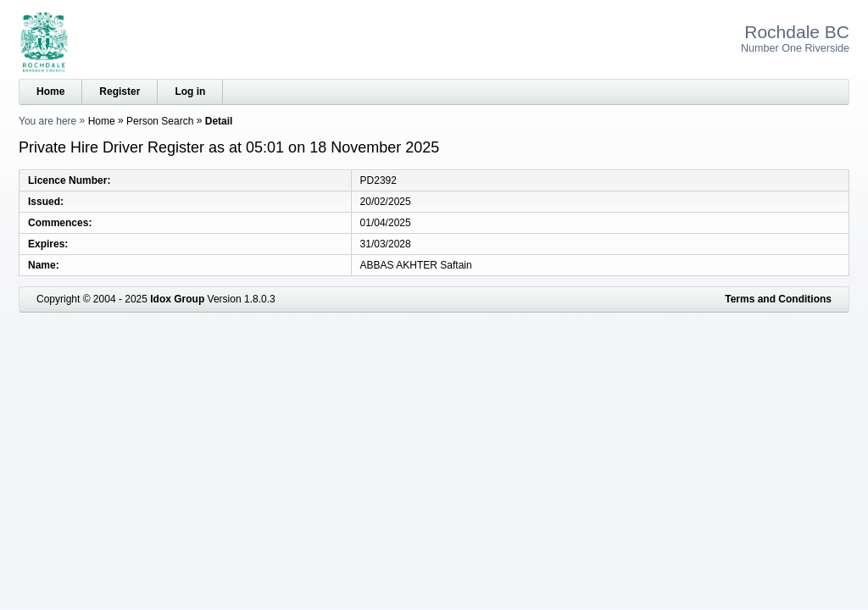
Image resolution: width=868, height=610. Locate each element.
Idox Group (177, 299)
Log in (190, 91)
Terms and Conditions (778, 299)
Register (120, 91)
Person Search (160, 121)
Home (50, 91)
